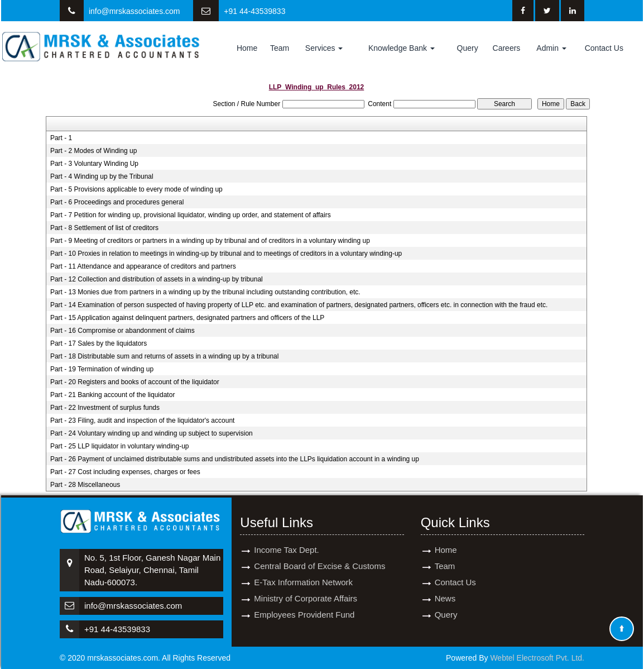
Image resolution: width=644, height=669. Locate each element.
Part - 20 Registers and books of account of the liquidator (135, 382)
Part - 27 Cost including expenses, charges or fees (125, 472)
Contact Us (604, 48)
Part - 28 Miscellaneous (85, 485)
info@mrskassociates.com (134, 11)
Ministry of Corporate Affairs (306, 586)
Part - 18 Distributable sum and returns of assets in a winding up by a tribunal (165, 356)
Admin (551, 48)
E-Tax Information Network (303, 569)
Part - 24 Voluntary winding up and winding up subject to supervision (152, 433)
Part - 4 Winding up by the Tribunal (102, 176)
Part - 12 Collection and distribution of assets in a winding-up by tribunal (157, 279)
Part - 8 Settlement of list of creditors (104, 228)
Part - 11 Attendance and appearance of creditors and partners (143, 266)
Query (468, 48)
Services (324, 48)
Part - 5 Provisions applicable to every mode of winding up (136, 189)
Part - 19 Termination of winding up (102, 369)
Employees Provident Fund (304, 602)
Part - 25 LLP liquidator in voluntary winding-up (120, 446)
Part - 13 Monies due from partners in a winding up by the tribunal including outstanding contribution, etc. (205, 292)
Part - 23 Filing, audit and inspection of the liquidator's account (143, 420)
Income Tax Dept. (286, 537)
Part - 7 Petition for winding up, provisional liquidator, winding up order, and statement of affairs (191, 215)
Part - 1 (61, 138)
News (445, 586)
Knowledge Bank (402, 48)
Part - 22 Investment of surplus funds (105, 408)
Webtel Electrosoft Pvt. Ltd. (537, 658)
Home (247, 48)
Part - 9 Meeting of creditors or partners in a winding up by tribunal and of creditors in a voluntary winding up (210, 241)
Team (280, 48)
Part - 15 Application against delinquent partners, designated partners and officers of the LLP (187, 318)
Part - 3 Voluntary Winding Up (94, 164)
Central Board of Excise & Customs (319, 553)
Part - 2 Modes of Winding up (93, 151)
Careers (507, 48)
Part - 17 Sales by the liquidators (98, 343)
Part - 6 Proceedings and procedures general (117, 202)
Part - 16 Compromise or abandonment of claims (122, 331)
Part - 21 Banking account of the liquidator (112, 395)
